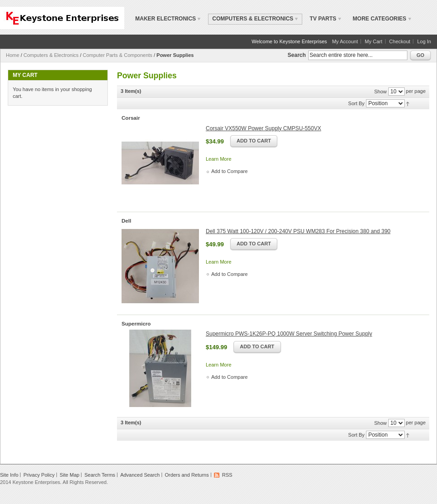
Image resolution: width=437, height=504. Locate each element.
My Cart (373, 41)
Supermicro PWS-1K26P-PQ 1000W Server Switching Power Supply (289, 334)
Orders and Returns (187, 475)
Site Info (9, 475)
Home (13, 55)
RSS (227, 475)
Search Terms (100, 475)
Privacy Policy (39, 475)
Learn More (218, 159)
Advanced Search (140, 475)
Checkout (400, 41)
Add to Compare (229, 171)
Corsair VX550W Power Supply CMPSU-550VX (263, 128)
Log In (424, 41)
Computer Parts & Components (118, 55)
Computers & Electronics (51, 55)
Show (381, 92)
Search (297, 55)
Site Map (69, 475)
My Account (345, 41)
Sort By (356, 103)
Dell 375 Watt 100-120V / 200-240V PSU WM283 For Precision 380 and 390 (298, 231)
